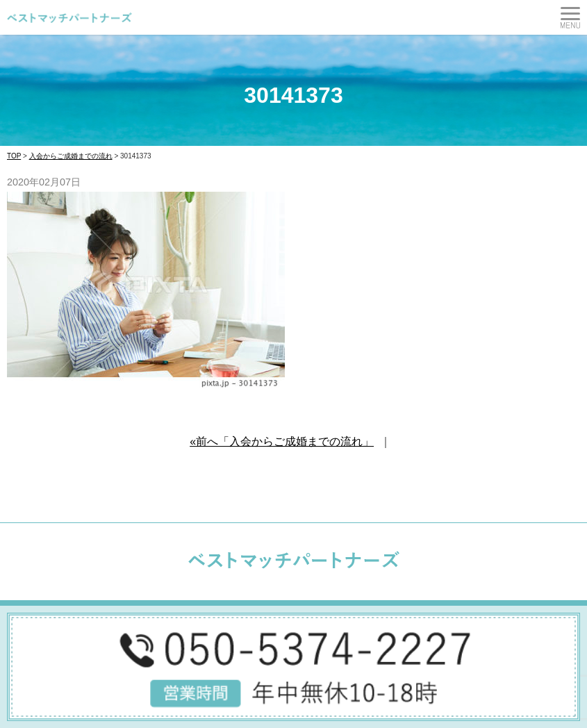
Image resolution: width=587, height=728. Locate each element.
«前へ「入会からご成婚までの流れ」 (282, 441)
